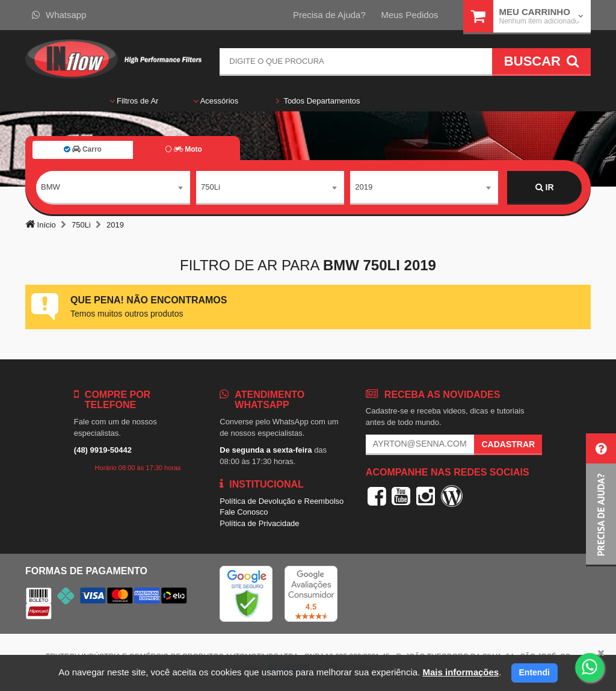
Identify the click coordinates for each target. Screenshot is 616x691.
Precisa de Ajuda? (329, 15)
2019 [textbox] (364, 187)
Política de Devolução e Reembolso (282, 501)
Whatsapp (59, 15)
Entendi (534, 672)
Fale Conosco (244, 512)
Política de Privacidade (259, 523)
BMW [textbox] (51, 187)
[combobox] (113, 188)
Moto (183, 149)
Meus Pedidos (409, 15)
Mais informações (460, 672)
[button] (601, 500)
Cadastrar (508, 444)
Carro (83, 149)
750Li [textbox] (211, 187)
